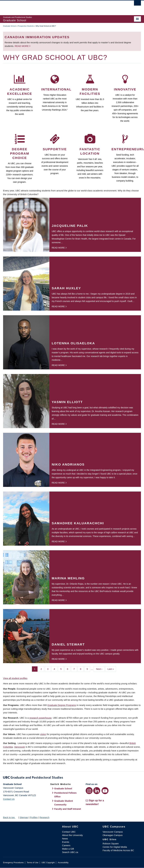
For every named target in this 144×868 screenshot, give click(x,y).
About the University (72, 835)
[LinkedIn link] (97, 791)
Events (66, 842)
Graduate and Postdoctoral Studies (72, 778)
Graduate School (9, 26)
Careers (66, 845)
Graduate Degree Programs (62, 705)
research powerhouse (40, 718)
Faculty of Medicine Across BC (118, 850)
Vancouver (20, 747)
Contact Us (9, 799)
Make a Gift (68, 849)
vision (43, 734)
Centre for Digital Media (115, 847)
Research (44, 817)
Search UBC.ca (70, 852)
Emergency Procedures (13, 863)
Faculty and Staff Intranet (68, 809)
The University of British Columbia (62, 6)
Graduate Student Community (64, 803)
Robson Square (111, 843)
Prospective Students (26, 26)
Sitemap (24, 817)
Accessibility (63, 863)
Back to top (10, 817)
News (65, 839)
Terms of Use (32, 863)
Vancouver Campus (113, 832)
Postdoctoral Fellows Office (66, 795)
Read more (22, 46)
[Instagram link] (89, 791)
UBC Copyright (48, 863)
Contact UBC (69, 832)
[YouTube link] (105, 791)
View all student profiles (15, 678)
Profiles (34, 817)
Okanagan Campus (113, 835)
